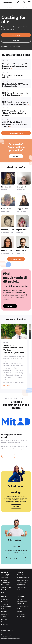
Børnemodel (5, 614)
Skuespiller (4, 622)
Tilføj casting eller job (23, 578)
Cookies (19, 609)
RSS (3, 592)
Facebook (21, 617)
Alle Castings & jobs (16, 133)
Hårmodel (4, 611)
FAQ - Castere (21, 587)
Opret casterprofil (22, 580)
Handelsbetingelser (23, 606)
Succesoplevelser (6, 587)
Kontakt (19, 611)
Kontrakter (20, 590)
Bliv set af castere (16, 559)
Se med (16, 506)
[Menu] (29, 2)
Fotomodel (5, 624)
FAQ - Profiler (5, 585)
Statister (4, 609)
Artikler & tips (5, 599)
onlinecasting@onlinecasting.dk (10, 639)
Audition (4, 617)
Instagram (21, 614)
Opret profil (16, 35)
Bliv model (4, 619)
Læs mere (16, 156)
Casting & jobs (6, 575)
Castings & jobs (11, 7)
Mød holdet (20, 604)
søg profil (23, 7)
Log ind (16, 41)
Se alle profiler (16, 259)
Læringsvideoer (6, 602)
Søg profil (20, 575)
